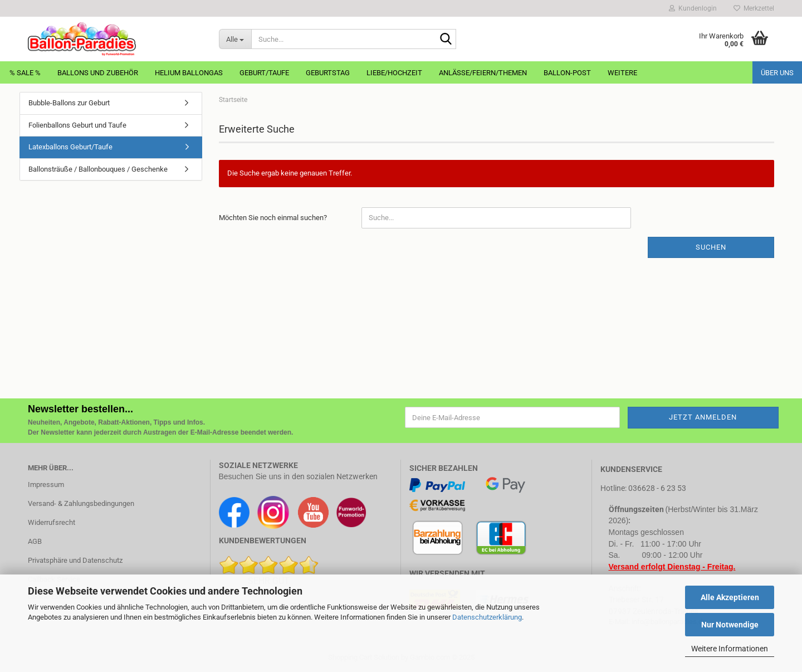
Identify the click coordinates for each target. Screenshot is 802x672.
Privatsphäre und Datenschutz (75, 560)
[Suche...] (235, 39)
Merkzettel (754, 8)
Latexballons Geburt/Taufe (70, 147)
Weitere (622, 73)
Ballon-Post (567, 73)
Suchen (711, 247)
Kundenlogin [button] (693, 8)
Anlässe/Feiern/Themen (483, 73)
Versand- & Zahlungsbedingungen (81, 503)
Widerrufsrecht (52, 522)
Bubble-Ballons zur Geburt (69, 103)
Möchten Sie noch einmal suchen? (273, 218)
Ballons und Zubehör (98, 73)
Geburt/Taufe (264, 73)
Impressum (46, 484)
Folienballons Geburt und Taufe (77, 125)
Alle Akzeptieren (730, 597)
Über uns (777, 73)
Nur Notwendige (730, 625)
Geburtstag (328, 73)
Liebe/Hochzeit (394, 73)
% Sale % (25, 73)
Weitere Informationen (730, 649)
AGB (35, 541)
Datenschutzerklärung (487, 617)
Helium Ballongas (189, 73)
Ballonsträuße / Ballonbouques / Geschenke (98, 169)
